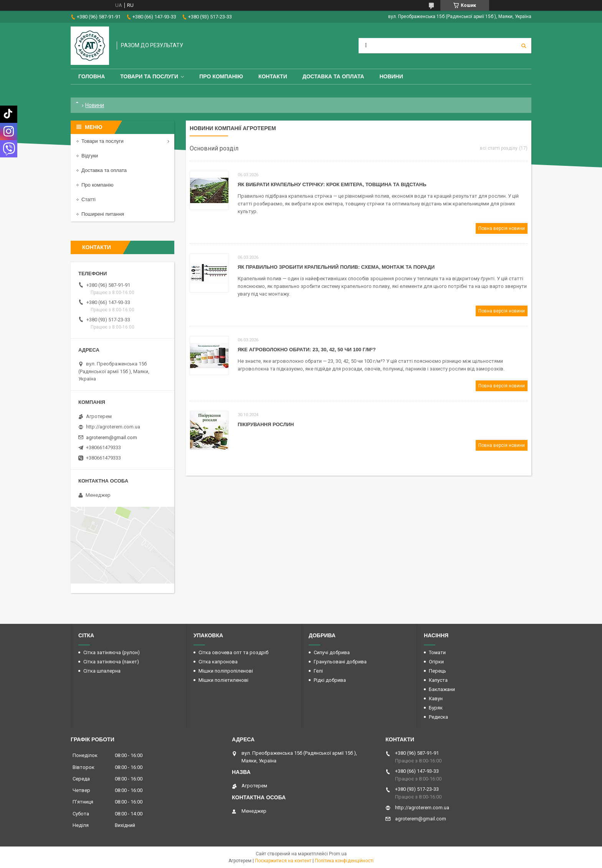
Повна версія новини (502, 228)
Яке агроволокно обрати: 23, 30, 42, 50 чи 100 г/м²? (307, 350)
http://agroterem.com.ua (113, 427)
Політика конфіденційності (344, 861)
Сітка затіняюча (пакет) (111, 662)
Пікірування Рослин (266, 424)
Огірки (436, 662)
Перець (437, 671)
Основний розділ (214, 148)
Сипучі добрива (332, 652)
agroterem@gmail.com (112, 437)
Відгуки (90, 156)
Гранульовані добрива (340, 662)
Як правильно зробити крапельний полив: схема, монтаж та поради (336, 267)
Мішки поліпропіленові (226, 671)
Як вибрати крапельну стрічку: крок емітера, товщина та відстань (332, 184)
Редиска (438, 717)
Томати (437, 652)
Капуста (438, 680)
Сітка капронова (218, 662)
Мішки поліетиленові (223, 680)
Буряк (436, 708)
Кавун (436, 699)
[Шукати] (524, 46)
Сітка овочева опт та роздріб (233, 652)
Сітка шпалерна (102, 671)
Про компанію (221, 76)
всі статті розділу (499, 148)
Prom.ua (338, 854)
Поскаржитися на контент (283, 861)
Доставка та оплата (333, 76)
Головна (92, 76)
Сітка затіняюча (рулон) (112, 652)
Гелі (318, 671)
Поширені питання (103, 214)
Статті (88, 199)
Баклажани (442, 689)
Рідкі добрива (330, 680)
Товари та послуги (149, 76)
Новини (391, 76)
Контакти (273, 76)
